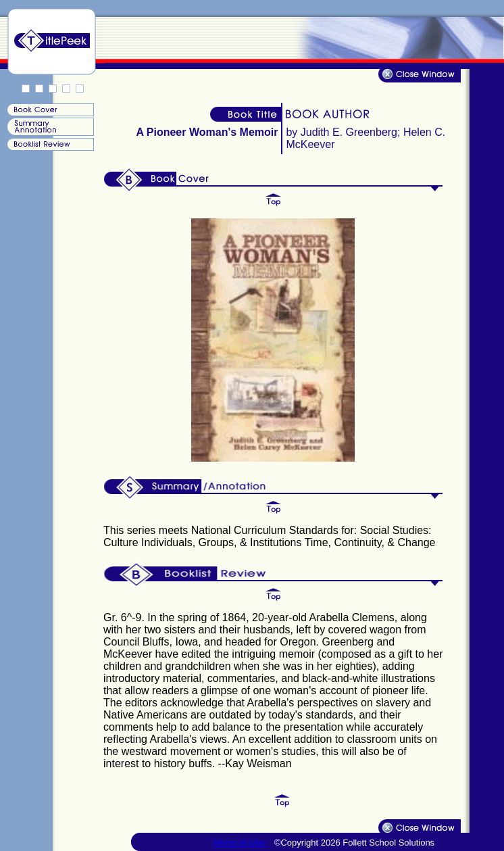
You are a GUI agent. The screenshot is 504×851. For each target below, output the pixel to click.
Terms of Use (240, 843)
